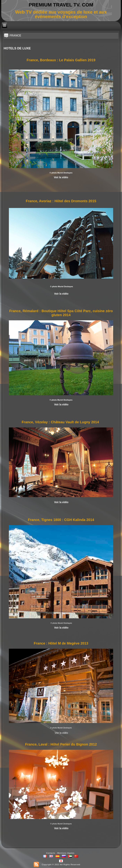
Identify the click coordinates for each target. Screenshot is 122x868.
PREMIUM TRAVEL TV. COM (61, 5)
